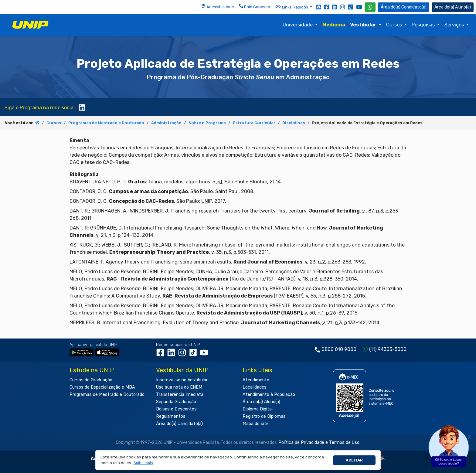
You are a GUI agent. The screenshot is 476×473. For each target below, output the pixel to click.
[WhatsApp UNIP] (370, 7)
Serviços (455, 25)
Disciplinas (294, 123)
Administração (166, 123)
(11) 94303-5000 (388, 349)
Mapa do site (256, 424)
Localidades (255, 387)
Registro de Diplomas (264, 416)
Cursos (395, 25)
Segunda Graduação (176, 402)
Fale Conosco (255, 6)
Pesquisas (424, 25)
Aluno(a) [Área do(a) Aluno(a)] (453, 7)
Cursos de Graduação (91, 380)
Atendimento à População (269, 395)
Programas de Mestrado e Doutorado (106, 123)
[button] (143, 463)
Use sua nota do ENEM (179, 387)
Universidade (298, 25)
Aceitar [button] (354, 460)
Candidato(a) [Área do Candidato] (404, 7)
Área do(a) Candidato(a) (179, 424)
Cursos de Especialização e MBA (102, 387)
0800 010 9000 (339, 349)
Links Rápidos (292, 7)
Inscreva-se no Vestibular (182, 380)
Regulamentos (171, 416)
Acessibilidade (218, 6)
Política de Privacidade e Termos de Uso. (319, 442)
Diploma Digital (258, 409)
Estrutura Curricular (254, 123)
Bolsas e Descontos (176, 409)
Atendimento (256, 380)
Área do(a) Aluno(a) (261, 402)
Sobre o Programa (207, 123)
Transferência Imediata (180, 395)
